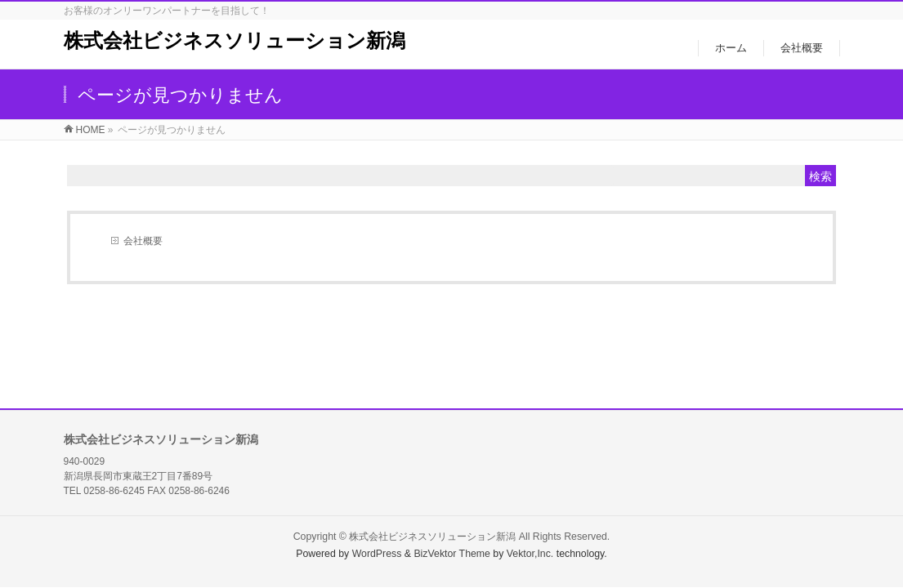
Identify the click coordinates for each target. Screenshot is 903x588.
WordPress (377, 554)
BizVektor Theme (452, 554)
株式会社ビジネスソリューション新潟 (235, 40)
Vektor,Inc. (530, 554)
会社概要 (143, 241)
